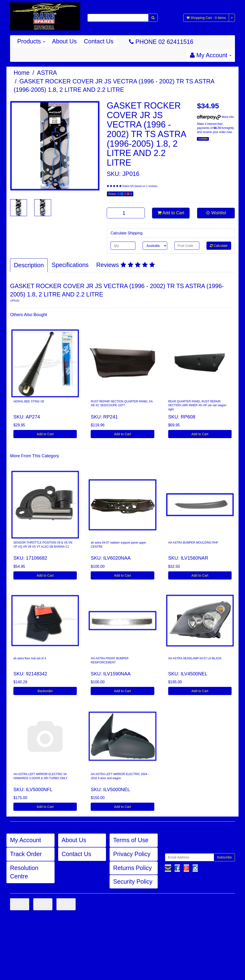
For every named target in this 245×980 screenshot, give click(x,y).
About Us (64, 41)
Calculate (219, 246)
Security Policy (133, 881)
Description (29, 265)
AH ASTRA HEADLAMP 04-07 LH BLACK (195, 658)
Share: (120, 194)
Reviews (125, 265)
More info (215, 117)
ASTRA (47, 73)
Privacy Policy (132, 854)
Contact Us (99, 41)
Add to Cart (171, 213)
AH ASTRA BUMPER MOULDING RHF (193, 543)
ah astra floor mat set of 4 (30, 658)
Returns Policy (132, 868)
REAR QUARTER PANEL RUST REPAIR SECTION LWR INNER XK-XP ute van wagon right (197, 406)
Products (31, 41)
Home (22, 73)
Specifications (70, 265)
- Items (206, 18)
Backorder (45, 691)
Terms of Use (131, 840)
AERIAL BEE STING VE (29, 401)
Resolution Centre (24, 872)
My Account (25, 840)
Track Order (26, 854)
